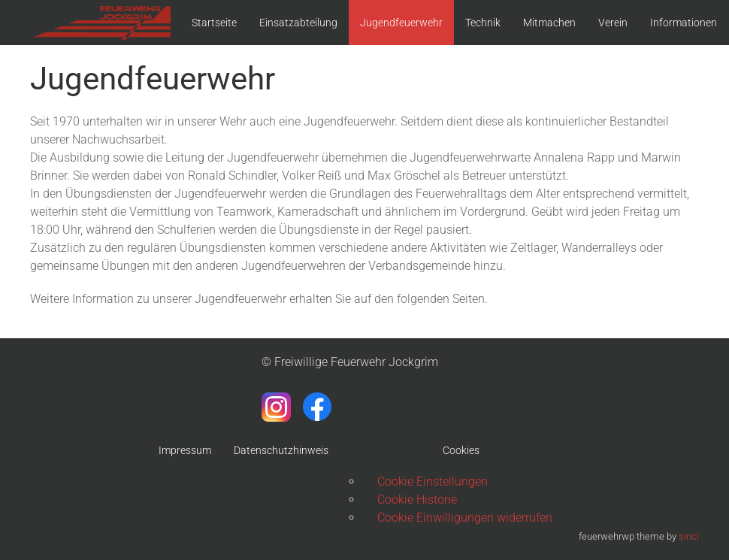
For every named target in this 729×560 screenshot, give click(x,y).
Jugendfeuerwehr (401, 23)
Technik (483, 23)
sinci (689, 536)
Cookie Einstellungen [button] (433, 481)
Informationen (684, 23)
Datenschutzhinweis (281, 450)
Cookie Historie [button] (417, 499)
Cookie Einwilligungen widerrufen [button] (465, 518)
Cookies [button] (461, 450)
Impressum (185, 450)
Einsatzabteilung (298, 23)
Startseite (214, 23)
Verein (613, 23)
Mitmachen (549, 23)
